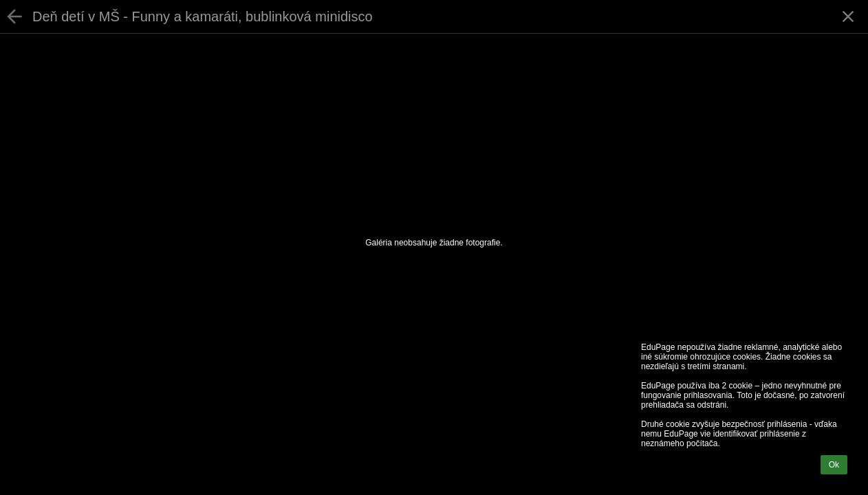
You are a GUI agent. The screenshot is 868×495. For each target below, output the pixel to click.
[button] (848, 16)
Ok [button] (834, 465)
